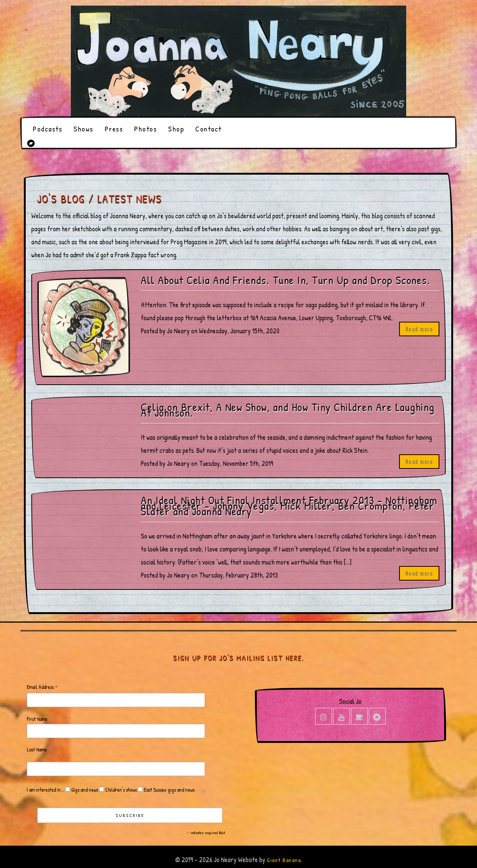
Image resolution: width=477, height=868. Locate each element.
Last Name (37, 749)
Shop (176, 129)
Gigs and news (84, 790)
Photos (146, 129)
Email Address (42, 687)
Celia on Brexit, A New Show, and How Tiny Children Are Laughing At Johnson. (288, 410)
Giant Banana (284, 860)
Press (114, 129)
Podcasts (48, 129)
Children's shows (120, 790)
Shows (83, 129)
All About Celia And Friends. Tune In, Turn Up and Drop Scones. (285, 280)
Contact (209, 129)
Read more (419, 329)
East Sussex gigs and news (169, 790)
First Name (37, 719)
